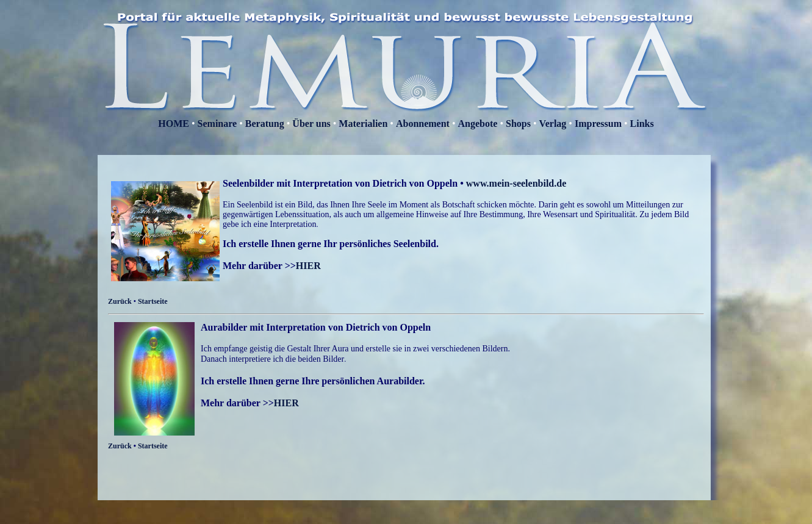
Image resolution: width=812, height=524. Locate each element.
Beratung (265, 124)
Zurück (120, 301)
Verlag (553, 124)
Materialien (363, 124)
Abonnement (423, 124)
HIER (308, 266)
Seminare (217, 124)
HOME (174, 124)
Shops (518, 124)
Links (642, 124)
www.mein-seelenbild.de (516, 183)
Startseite (153, 301)
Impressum (599, 124)
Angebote (478, 124)
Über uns (312, 124)
